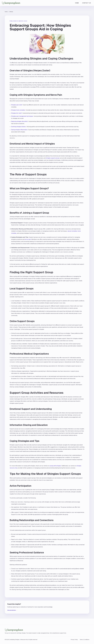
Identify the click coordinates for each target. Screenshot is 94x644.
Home (77, 3)
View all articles (12, 610)
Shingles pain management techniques (22, 116)
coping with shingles (55, 466)
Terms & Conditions (85, 640)
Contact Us (87, 3)
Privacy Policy (74, 640)
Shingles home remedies (18, 110)
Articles (11, 12)
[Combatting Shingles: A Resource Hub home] (17, 3)
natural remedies (72, 231)
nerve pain (28, 239)
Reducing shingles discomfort (19, 121)
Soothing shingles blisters (18, 127)
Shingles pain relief (17, 105)
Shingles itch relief (16, 113)
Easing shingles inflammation (19, 130)
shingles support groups (53, 158)
